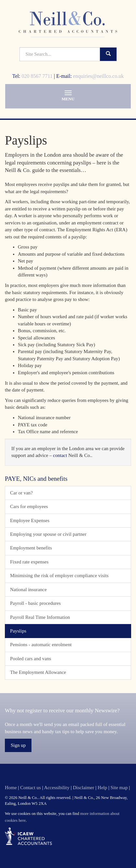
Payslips (18, 631)
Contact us (31, 788)
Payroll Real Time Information (40, 617)
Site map (119, 788)
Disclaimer (83, 788)
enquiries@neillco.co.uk (98, 76)
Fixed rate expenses (29, 562)
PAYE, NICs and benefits (36, 479)
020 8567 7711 (37, 76)
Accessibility (57, 788)
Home (11, 788)
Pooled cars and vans (31, 659)
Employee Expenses (30, 520)
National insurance (28, 590)
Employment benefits (31, 548)
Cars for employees (29, 506)
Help (102, 788)
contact (60, 455)
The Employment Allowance (38, 672)
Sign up (18, 745)
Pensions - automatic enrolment (41, 645)
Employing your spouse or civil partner (48, 534)
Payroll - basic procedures (35, 603)
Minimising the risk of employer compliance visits (59, 576)
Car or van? (21, 493)
